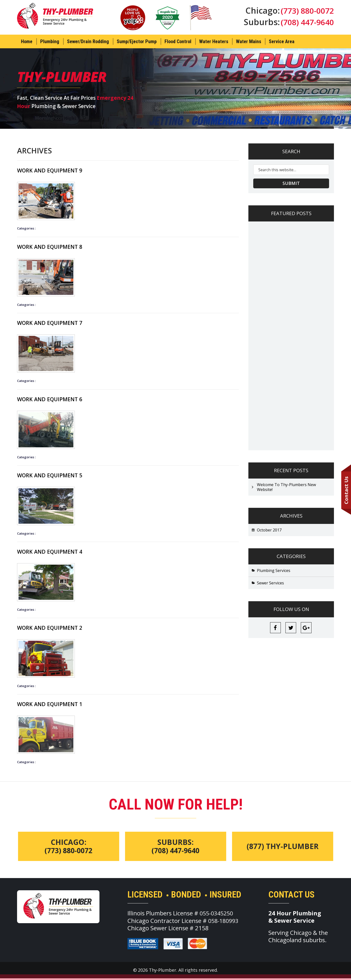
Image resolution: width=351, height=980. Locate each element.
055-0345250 (218, 915)
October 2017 (269, 530)
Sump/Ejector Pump (137, 41)
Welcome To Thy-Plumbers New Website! (286, 487)
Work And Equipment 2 (54, 629)
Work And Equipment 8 (54, 247)
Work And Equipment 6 (54, 400)
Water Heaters (214, 41)
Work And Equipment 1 (54, 705)
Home (27, 41)
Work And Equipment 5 (54, 476)
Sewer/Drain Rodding (88, 41)
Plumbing (50, 41)
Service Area (282, 41)
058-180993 (224, 922)
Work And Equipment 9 (54, 170)
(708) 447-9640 (306, 23)
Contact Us (346, 490)
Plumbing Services (274, 571)
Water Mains (249, 41)
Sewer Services (270, 583)
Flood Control (178, 41)
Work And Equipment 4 (54, 552)
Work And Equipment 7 (54, 323)
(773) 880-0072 (306, 11)
